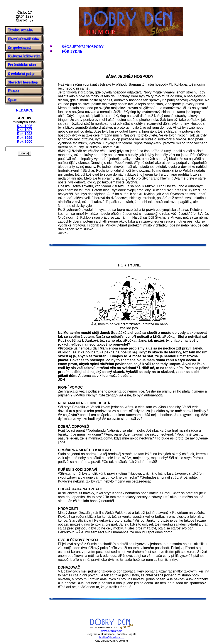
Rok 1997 (25, 130)
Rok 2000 (25, 142)
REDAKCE (24, 110)
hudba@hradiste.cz (111, 637)
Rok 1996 (25, 126)
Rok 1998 (25, 134)
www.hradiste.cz (111, 631)
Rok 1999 (25, 138)
